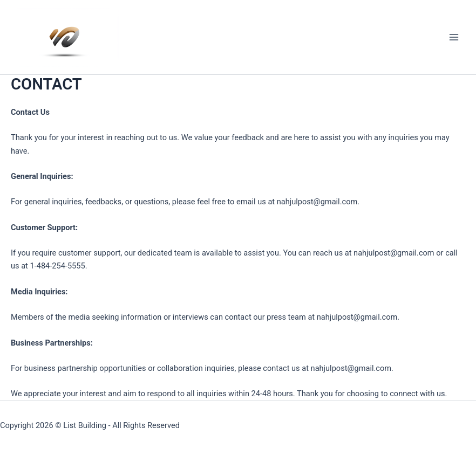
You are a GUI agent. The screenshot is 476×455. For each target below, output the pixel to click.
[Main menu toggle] (454, 37)
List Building (85, 425)
